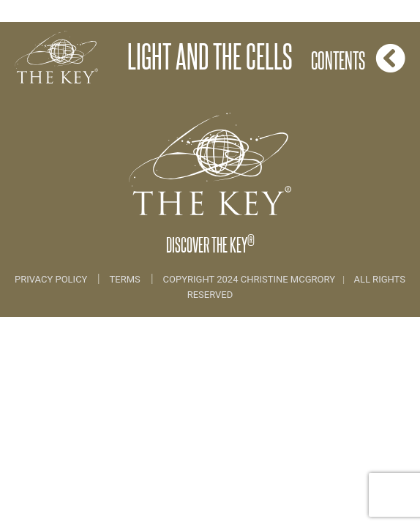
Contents (358, 58)
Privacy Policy (52, 279)
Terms (125, 279)
